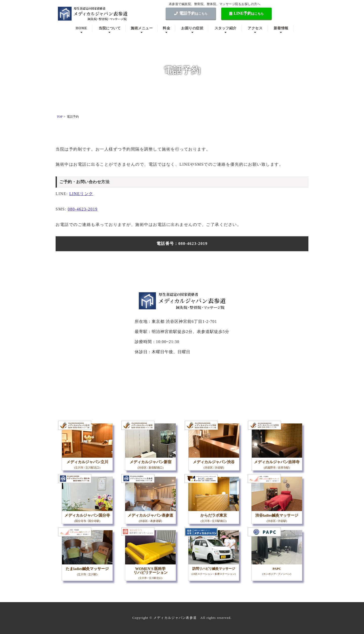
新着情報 (281, 28)
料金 (166, 28)
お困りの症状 (192, 28)
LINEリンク (81, 194)
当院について (110, 28)
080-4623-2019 (83, 209)
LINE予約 (247, 13)
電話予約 (191, 13)
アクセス (255, 28)
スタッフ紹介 (226, 28)
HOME (81, 28)
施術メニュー (142, 28)
